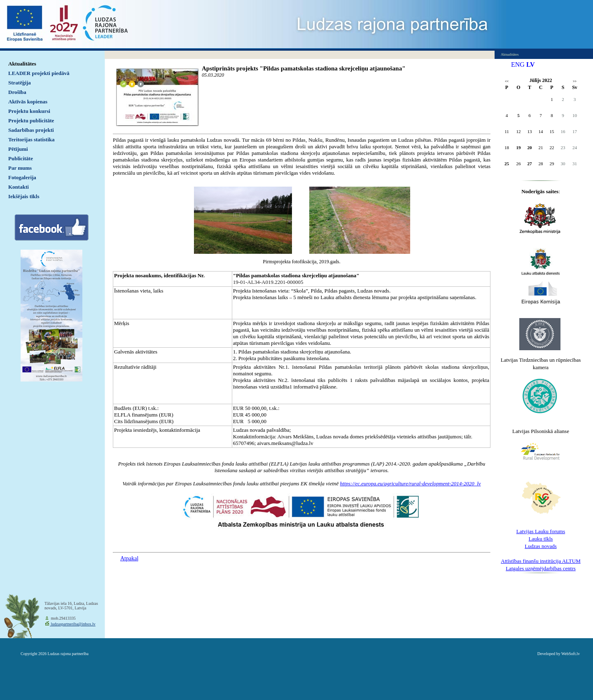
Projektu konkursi (29, 111)
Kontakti (19, 187)
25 (507, 164)
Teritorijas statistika (32, 139)
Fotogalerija (22, 177)
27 (530, 164)
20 (530, 147)
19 (519, 147)
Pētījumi (18, 149)
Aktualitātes (22, 64)
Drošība (17, 92)
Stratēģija (20, 83)
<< (507, 81)
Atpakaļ (129, 558)
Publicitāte (21, 158)
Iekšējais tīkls (24, 196)
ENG (518, 64)
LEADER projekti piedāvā (39, 73)
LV (531, 64)
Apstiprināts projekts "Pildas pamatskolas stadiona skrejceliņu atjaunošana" (304, 68)
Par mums (20, 168)
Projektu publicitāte (31, 121)
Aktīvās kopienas (28, 102)
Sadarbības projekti (31, 130)
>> (575, 81)
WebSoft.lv (571, 654)
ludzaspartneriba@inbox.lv (73, 624)
